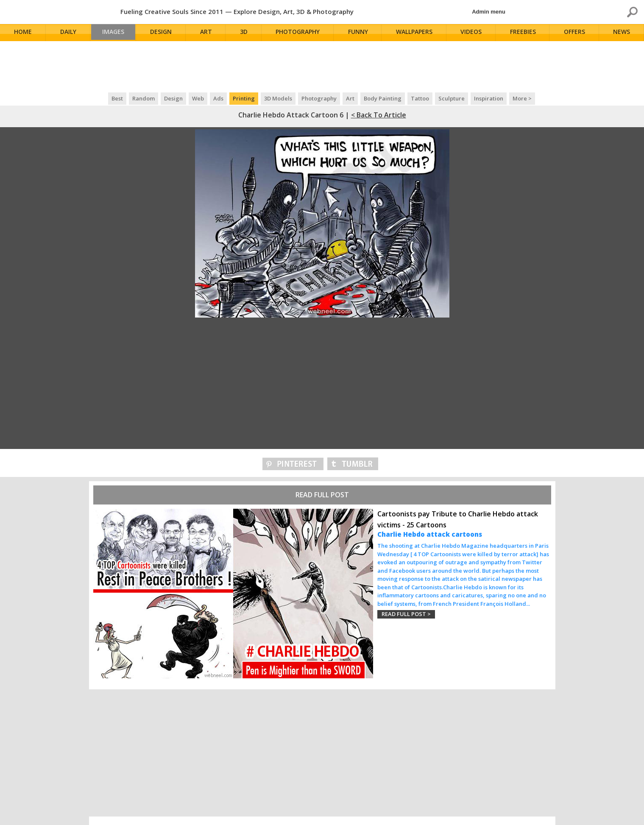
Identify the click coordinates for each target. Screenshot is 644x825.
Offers (576, 33)
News (622, 33)
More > (522, 98)
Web (198, 98)
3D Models (278, 98)
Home (24, 33)
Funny (360, 33)
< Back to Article (379, 115)
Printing (244, 98)
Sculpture (452, 98)
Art (209, 33)
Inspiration (489, 98)
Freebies (524, 33)
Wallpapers (416, 33)
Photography (301, 33)
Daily (68, 33)
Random (144, 98)
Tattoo (420, 98)
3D (247, 33)
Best (117, 98)
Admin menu (489, 12)
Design (165, 33)
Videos (473, 33)
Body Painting (383, 98)
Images (115, 33)
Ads (218, 98)
